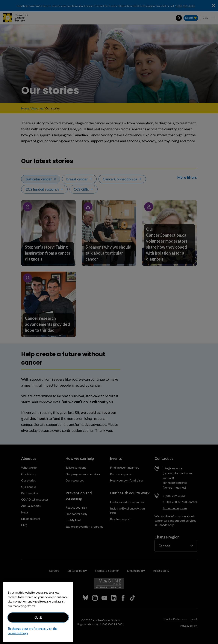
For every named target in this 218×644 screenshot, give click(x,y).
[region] (38, 612)
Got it (38, 617)
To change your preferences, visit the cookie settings (33, 631)
